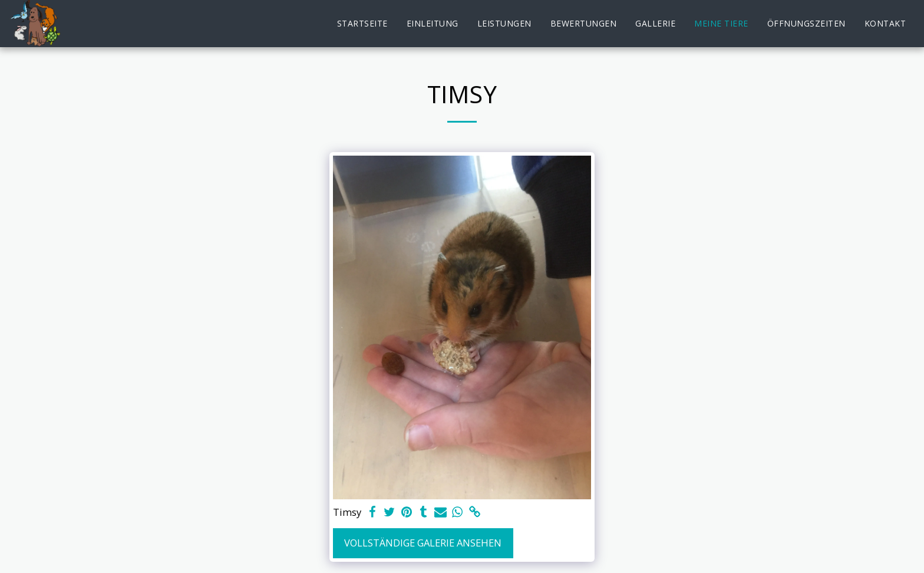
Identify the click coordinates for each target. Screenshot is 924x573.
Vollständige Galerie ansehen (423, 543)
